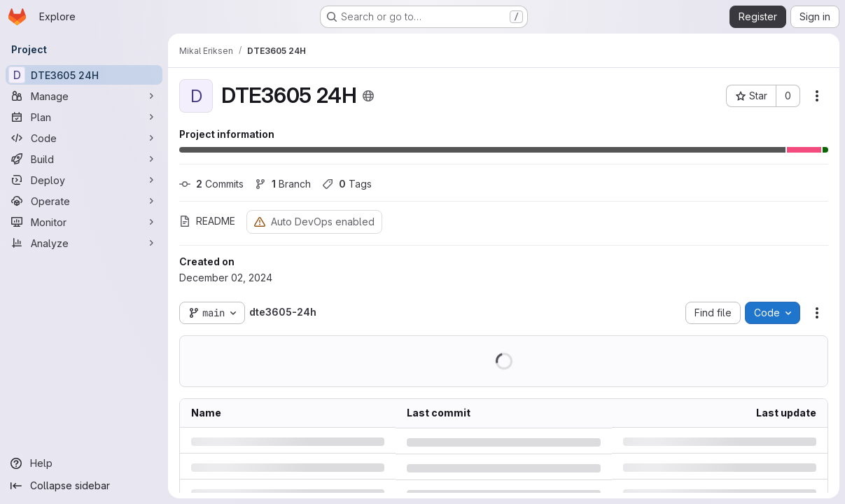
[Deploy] (84, 180)
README (207, 221)
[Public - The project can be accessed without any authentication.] (368, 96)
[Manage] (84, 96)
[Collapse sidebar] (84, 486)
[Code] (84, 138)
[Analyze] (84, 243)
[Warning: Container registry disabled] (260, 222)
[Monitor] (84, 222)
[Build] (84, 159)
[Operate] (84, 201)
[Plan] (84, 117)
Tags (347, 184)
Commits (211, 184)
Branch (283, 184)
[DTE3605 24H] (84, 75)
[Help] (84, 463)
